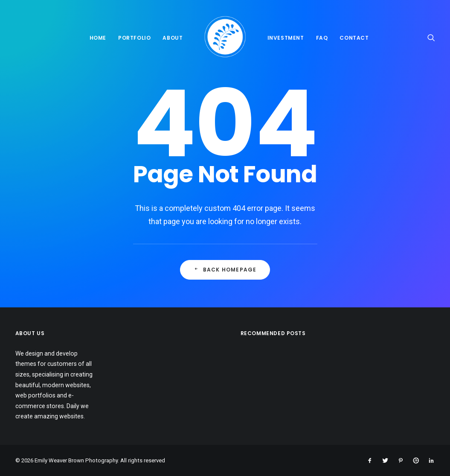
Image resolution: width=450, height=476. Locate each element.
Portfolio (134, 38)
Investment (286, 38)
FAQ (322, 38)
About (173, 38)
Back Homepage (225, 270)
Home (98, 38)
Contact (354, 38)
